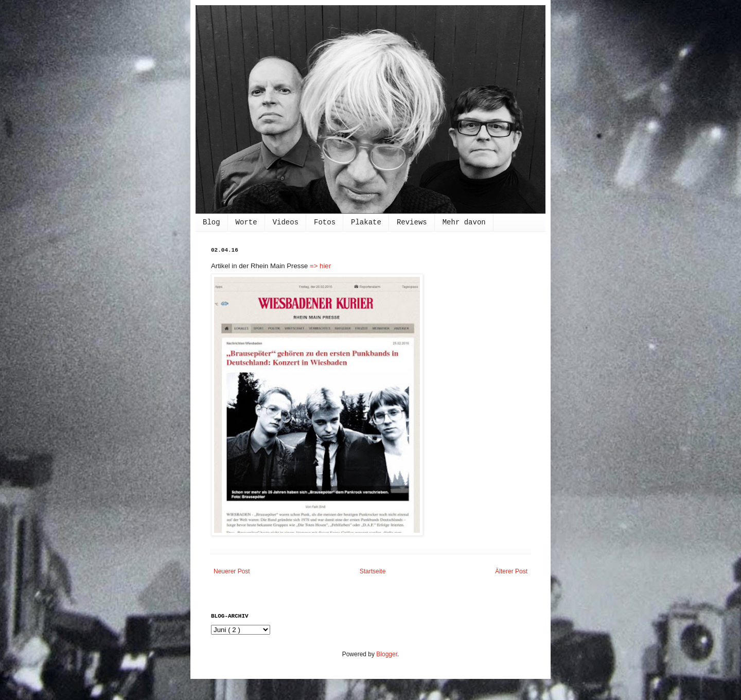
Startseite (373, 571)
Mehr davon (464, 222)
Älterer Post (511, 571)
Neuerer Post (232, 571)
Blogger (387, 654)
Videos (286, 222)
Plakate (366, 222)
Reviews (412, 222)
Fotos (325, 222)
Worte (246, 222)
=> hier (320, 266)
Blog (211, 222)
